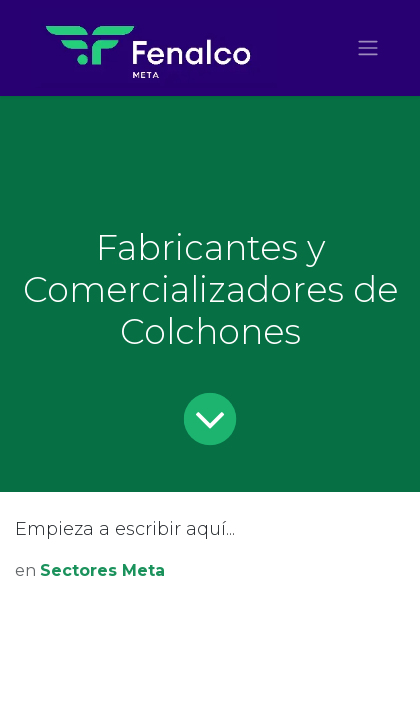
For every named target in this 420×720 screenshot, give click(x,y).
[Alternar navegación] (368, 48)
